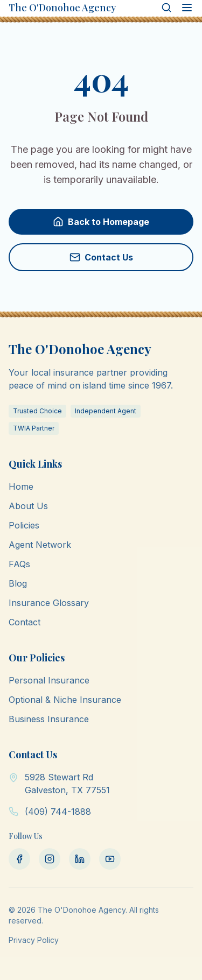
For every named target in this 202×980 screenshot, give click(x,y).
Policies (24, 525)
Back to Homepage (101, 222)
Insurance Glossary (49, 603)
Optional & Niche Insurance (65, 700)
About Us (28, 506)
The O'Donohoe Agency (62, 8)
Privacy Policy (34, 940)
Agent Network (40, 545)
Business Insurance (49, 719)
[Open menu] (187, 8)
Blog (18, 583)
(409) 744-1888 (58, 812)
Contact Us (101, 257)
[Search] (166, 8)
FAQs (19, 564)
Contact (25, 622)
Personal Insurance (49, 680)
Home (21, 487)
